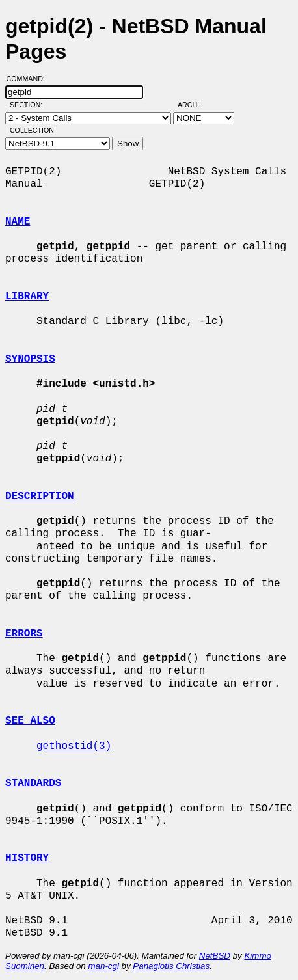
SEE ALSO (30, 721)
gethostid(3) (74, 746)
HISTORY (27, 858)
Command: (30, 79)
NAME (18, 222)
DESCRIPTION (40, 497)
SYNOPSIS (30, 359)
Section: (29, 105)
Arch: (194, 105)
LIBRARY (27, 297)
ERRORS (24, 634)
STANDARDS (33, 783)
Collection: (33, 130)
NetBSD (215, 956)
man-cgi (103, 966)
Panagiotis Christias (171, 966)
